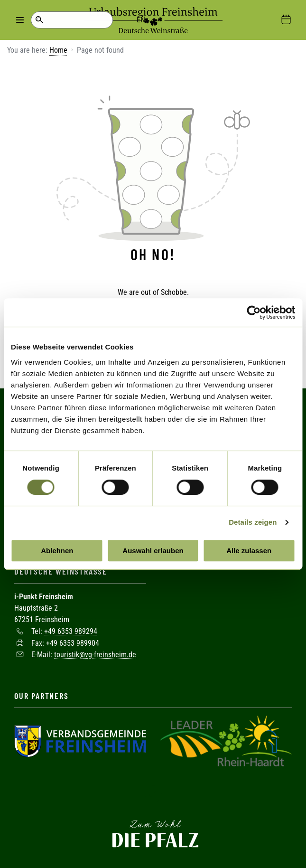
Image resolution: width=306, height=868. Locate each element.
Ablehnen (57, 551)
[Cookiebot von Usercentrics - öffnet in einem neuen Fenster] (254, 312)
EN (76, 20)
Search (39, 20)
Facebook (153, 793)
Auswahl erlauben (153, 551)
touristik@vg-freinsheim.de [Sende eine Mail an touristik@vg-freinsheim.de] (95, 654)
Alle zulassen (249, 551)
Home (58, 50)
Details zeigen (253, 522)
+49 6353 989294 (71, 630)
